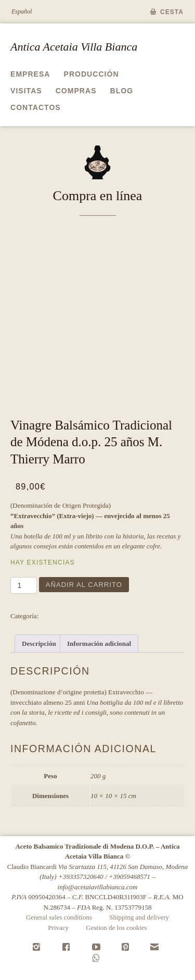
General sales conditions (59, 917)
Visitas (26, 91)
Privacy (58, 928)
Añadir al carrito (84, 585)
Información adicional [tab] (99, 644)
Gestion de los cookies (116, 928)
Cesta (172, 12)
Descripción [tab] (39, 644)
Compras (76, 91)
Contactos (36, 107)
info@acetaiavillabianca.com (98, 887)
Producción (92, 74)
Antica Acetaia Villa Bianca (74, 47)
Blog (122, 91)
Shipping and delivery (139, 917)
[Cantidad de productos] (24, 585)
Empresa (30, 74)
